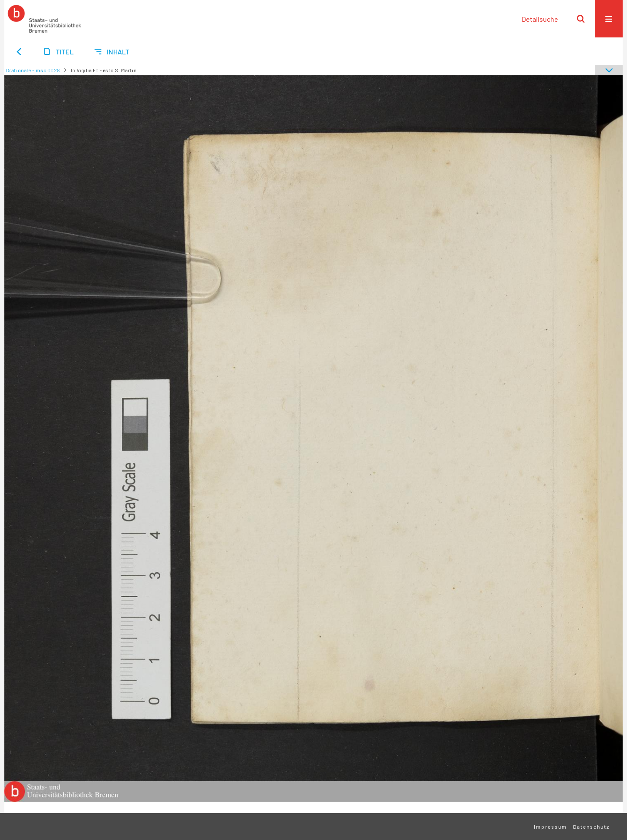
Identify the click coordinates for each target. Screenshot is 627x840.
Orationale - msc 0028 (33, 70)
